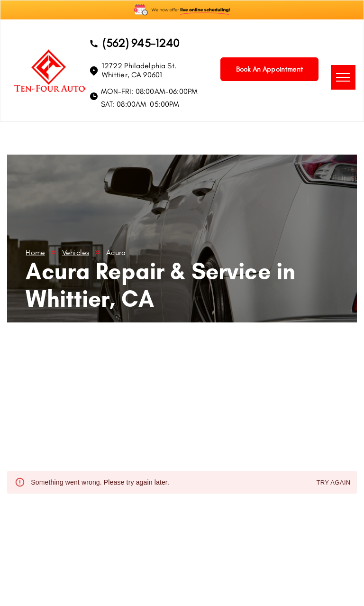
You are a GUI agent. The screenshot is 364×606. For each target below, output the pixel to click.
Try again (333, 483)
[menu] (343, 77)
